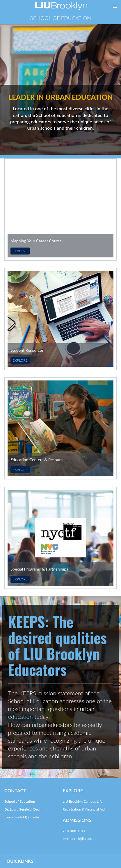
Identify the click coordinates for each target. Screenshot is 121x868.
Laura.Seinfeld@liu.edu (22, 817)
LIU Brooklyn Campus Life (83, 801)
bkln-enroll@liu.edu (78, 839)
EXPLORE (20, 251)
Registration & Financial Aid (84, 809)
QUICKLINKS (20, 861)
